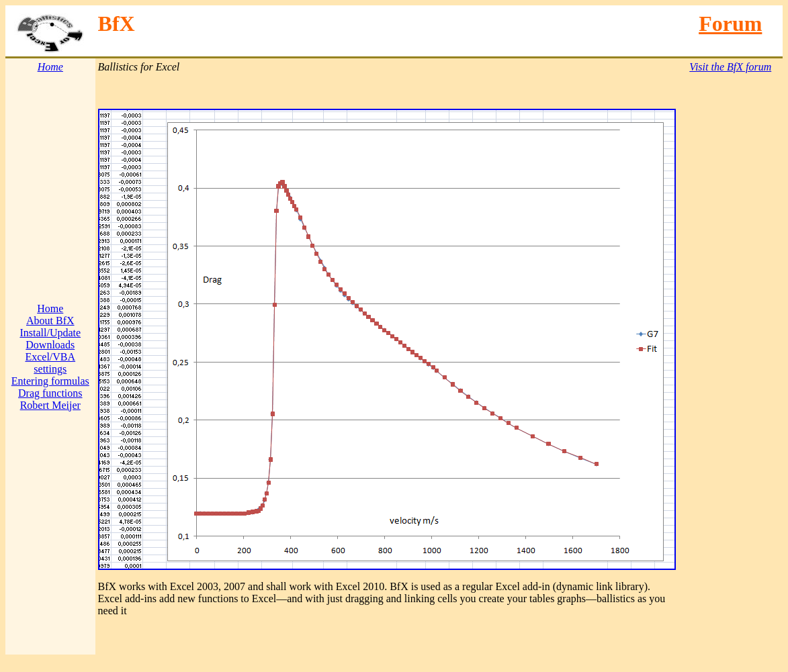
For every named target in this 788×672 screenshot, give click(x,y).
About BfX (50, 321)
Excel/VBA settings (50, 363)
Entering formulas (50, 381)
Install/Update (50, 333)
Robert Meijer (50, 405)
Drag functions (50, 393)
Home (50, 308)
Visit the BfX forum (730, 67)
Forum (730, 23)
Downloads (50, 345)
